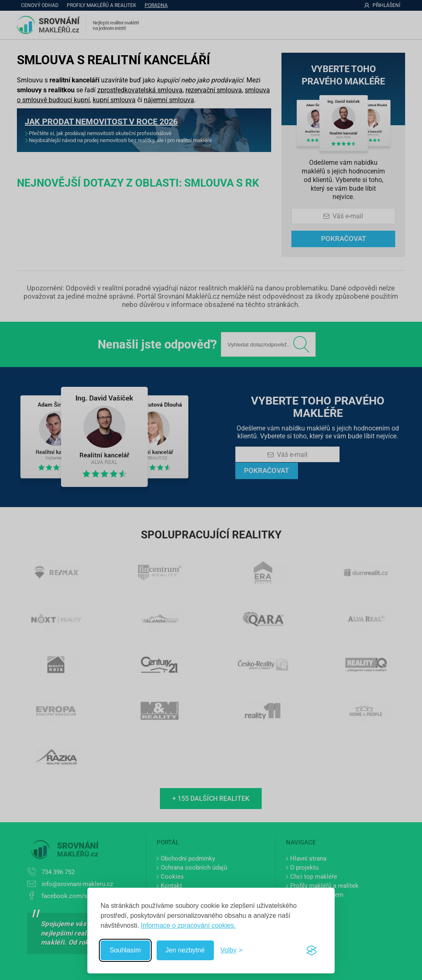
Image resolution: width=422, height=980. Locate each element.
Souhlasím (125, 950)
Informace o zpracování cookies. (188, 925)
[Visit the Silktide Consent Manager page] (312, 950)
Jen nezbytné (185, 950)
